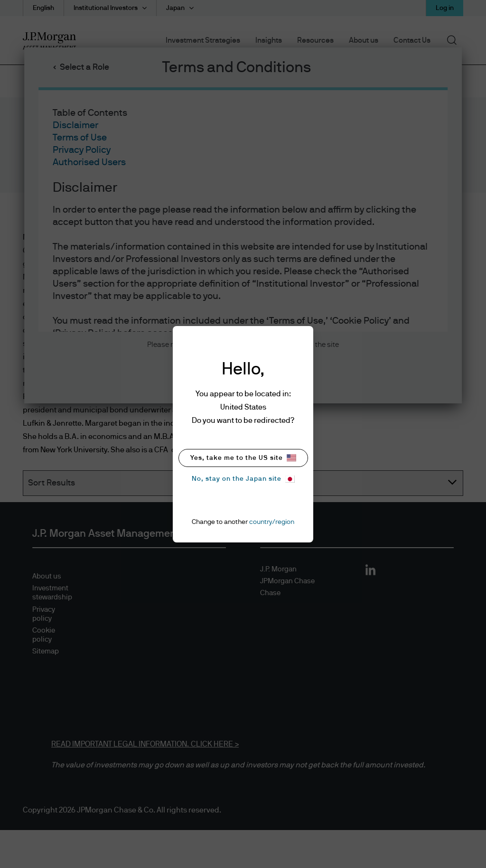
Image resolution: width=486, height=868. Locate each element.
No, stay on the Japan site (243, 479)
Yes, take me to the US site (243, 458)
